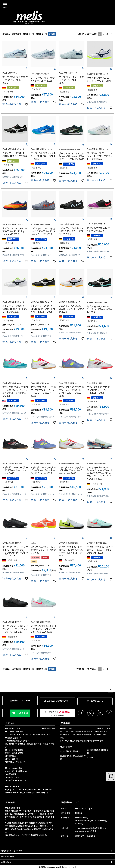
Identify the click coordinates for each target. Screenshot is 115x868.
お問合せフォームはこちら (85, 836)
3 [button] (107, 34)
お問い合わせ (7, 862)
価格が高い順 (42, 34)
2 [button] (103, 34)
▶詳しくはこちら (48, 728)
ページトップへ (111, 690)
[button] (111, 34)
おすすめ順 (16, 34)
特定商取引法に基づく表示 (12, 851)
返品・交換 (10, 802)
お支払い (10, 723)
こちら (36, 823)
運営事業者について (70, 802)
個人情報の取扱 (7, 856)
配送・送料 (66, 723)
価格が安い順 (29, 34)
